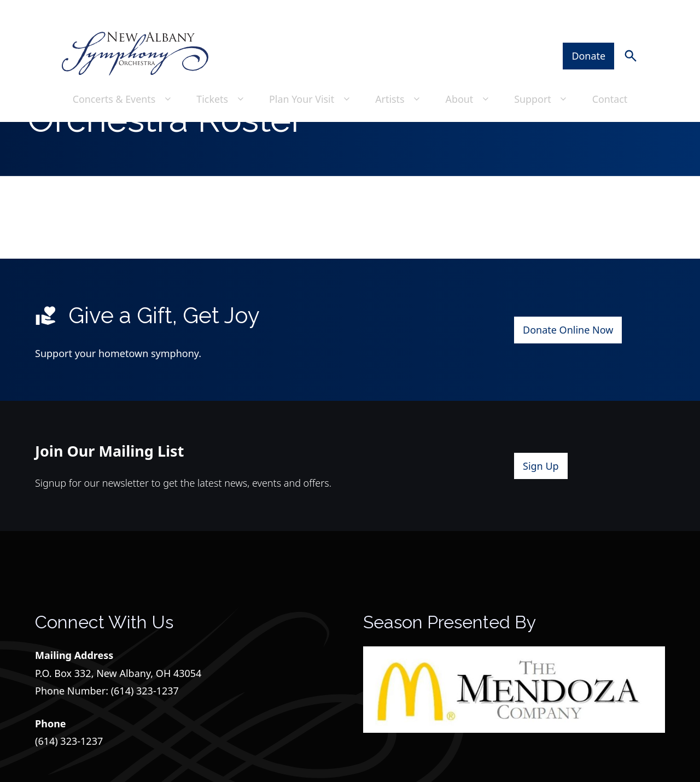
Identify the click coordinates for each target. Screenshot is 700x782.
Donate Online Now (568, 367)
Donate (590, 33)
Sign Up (541, 503)
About (469, 76)
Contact (611, 76)
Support (543, 76)
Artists (400, 76)
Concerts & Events (122, 76)
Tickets (221, 76)
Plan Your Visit (311, 76)
